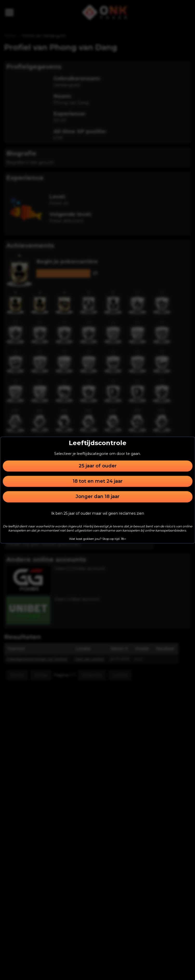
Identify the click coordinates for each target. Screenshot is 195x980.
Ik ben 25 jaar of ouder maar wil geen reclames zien (98, 513)
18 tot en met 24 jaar (98, 481)
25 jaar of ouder (98, 466)
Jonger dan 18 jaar (97, 497)
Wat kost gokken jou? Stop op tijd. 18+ (97, 539)
